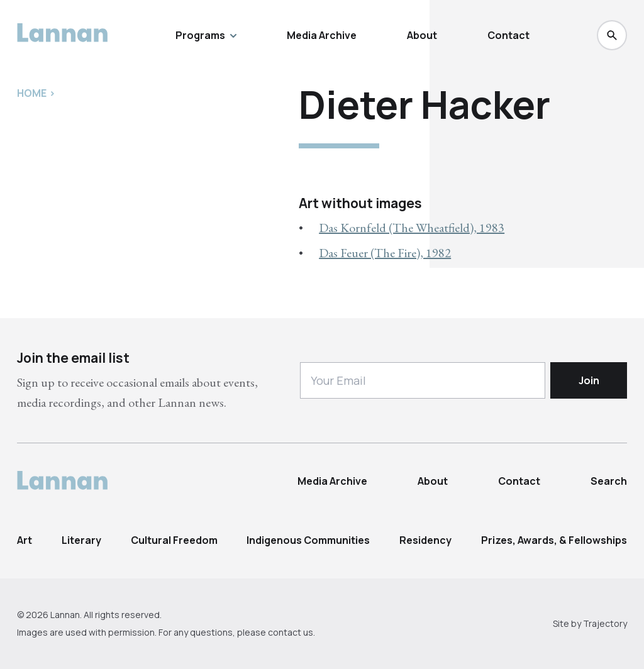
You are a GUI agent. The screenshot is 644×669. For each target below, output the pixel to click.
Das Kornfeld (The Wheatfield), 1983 (412, 228)
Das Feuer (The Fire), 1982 (385, 253)
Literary (81, 540)
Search (609, 481)
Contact (508, 35)
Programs (206, 35)
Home (32, 93)
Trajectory (605, 623)
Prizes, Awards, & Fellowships (554, 540)
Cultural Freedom (174, 540)
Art (25, 540)
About (422, 35)
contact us (291, 632)
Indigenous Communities (308, 540)
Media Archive (322, 35)
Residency (425, 540)
